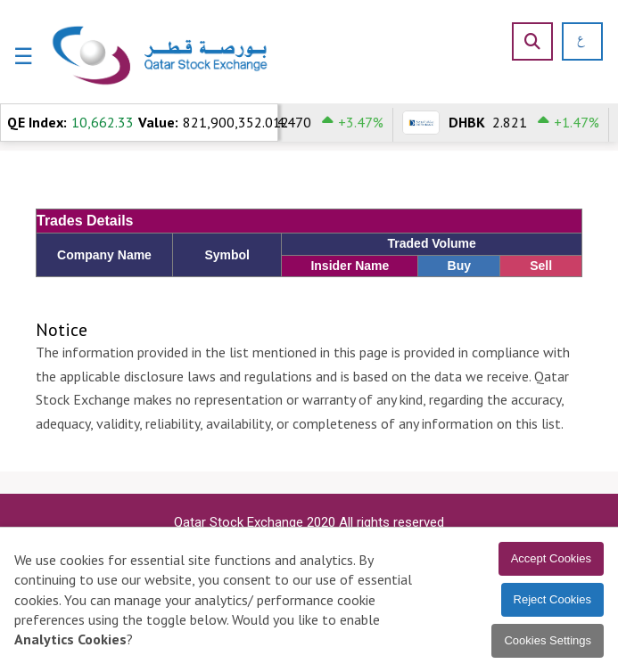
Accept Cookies (551, 558)
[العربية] (575, 41)
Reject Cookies (552, 599)
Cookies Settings (548, 640)
